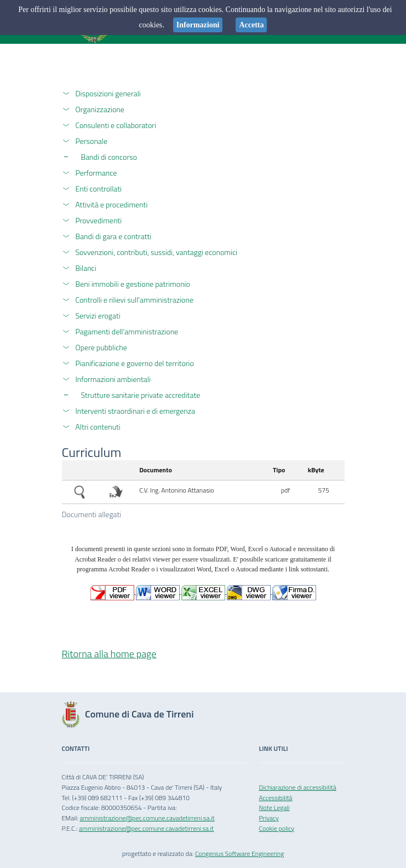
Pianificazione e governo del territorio (135, 363)
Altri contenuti (98, 427)
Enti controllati (99, 189)
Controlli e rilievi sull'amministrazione (135, 300)
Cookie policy (277, 828)
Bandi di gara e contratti (114, 236)
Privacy (269, 818)
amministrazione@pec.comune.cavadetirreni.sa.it (147, 818)
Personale (92, 141)
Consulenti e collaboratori (116, 125)
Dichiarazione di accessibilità (298, 787)
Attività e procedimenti (112, 204)
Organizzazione (100, 109)
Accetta (251, 25)
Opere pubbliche (101, 347)
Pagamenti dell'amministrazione (127, 331)
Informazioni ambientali (113, 379)
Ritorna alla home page (109, 654)
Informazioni (198, 25)
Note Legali (275, 808)
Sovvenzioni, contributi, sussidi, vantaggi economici (156, 252)
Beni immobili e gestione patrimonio (133, 284)
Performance (96, 173)
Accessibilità (276, 798)
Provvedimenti (99, 220)
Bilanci (86, 268)
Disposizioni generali (108, 93)
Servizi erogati (98, 316)
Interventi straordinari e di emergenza (136, 411)
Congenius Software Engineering (239, 853)
